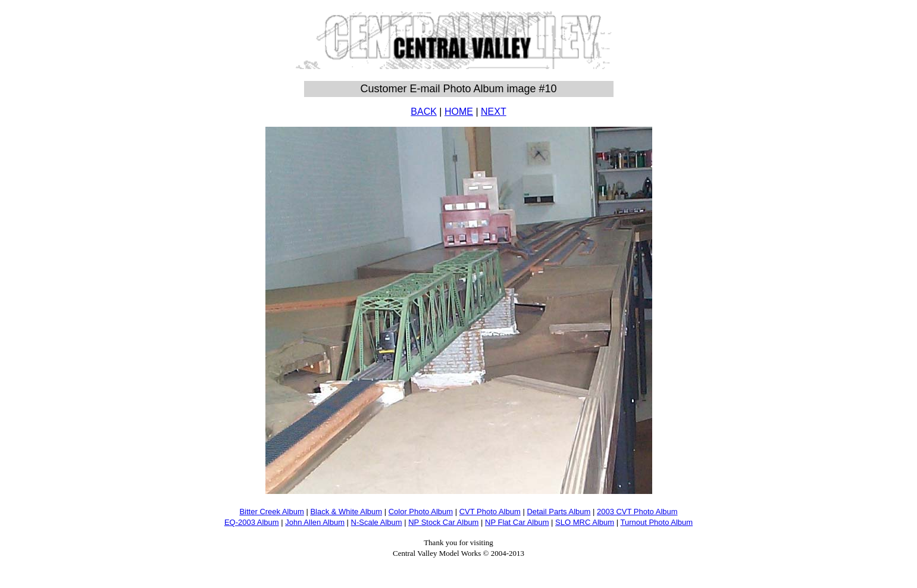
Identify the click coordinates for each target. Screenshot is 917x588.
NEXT (494, 112)
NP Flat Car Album (517, 522)
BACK (424, 112)
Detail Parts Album (558, 512)
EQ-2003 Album (252, 522)
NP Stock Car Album (443, 522)
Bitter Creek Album (271, 512)
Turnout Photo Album (656, 522)
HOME (459, 112)
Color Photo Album (421, 512)
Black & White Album (346, 512)
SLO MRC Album (585, 522)
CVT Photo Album (490, 512)
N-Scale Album (377, 522)
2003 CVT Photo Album (637, 512)
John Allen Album (315, 522)
